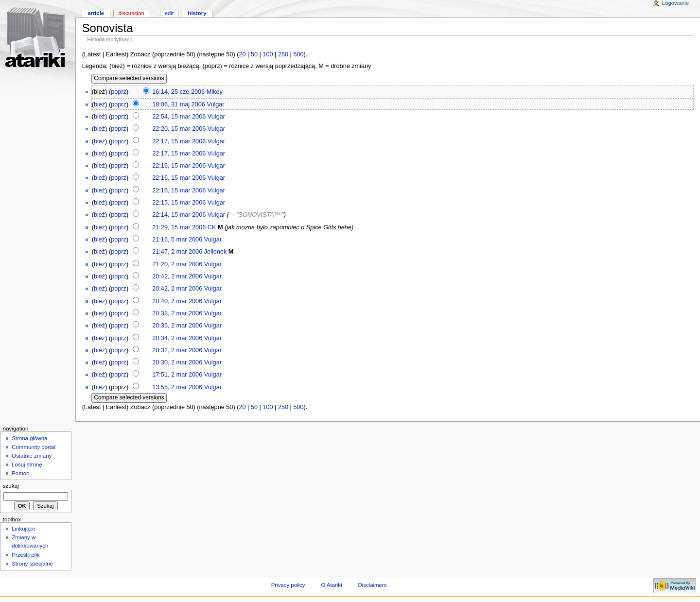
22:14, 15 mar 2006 (179, 215)
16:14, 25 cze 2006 (178, 92)
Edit (169, 13)
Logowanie (675, 3)
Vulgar (215, 104)
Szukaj (11, 486)
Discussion (131, 13)
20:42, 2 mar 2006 (177, 276)
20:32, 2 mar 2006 (177, 350)
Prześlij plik (26, 555)
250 (283, 54)
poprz (119, 92)
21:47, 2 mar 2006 (177, 252)
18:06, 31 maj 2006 (179, 104)
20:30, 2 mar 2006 (177, 362)
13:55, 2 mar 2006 (177, 387)
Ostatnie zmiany (32, 456)
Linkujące (23, 529)
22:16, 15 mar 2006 (179, 166)
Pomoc (20, 473)
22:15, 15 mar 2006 (179, 203)
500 (298, 54)
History (197, 13)
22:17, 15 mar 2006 (179, 141)
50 (254, 54)
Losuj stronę (27, 464)
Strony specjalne (32, 564)
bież (99, 104)
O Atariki (331, 585)
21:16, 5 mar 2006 (177, 240)
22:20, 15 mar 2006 (179, 129)
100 (268, 54)
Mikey (215, 92)
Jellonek (216, 252)
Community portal (34, 447)
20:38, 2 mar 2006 (177, 313)
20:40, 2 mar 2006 (177, 301)
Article (96, 13)
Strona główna (29, 438)
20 (242, 54)
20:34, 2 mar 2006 (177, 338)
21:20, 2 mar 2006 (177, 264)
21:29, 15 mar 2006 (179, 227)
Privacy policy (288, 585)
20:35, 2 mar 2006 (177, 326)
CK (212, 227)
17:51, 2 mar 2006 (177, 375)
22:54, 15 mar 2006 (179, 117)
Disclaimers (372, 585)
